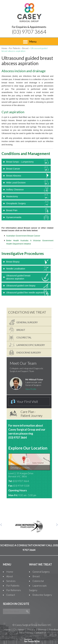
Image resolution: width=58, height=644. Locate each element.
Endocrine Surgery (29, 353)
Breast (25, 48)
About (10, 576)
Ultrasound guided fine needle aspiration (26, 293)
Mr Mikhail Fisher (34, 379)
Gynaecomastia (14, 217)
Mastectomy (12, 196)
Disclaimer (19, 629)
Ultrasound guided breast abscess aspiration (18, 277)
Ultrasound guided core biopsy (21, 286)
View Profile (31, 389)
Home (4, 48)
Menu (30, 42)
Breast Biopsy (13, 262)
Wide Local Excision (16, 183)
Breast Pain (12, 210)
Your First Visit (27, 401)
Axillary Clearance (15, 190)
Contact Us (40, 633)
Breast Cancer (13, 169)
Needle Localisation (16, 269)
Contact (11, 595)
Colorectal (24, 337)
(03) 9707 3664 (29, 32)
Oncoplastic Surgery (16, 203)
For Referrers (14, 590)
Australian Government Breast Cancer (23, 236)
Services (11, 581)
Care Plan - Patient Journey (31, 414)
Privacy (31, 629)
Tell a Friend (25, 633)
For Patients (15, 48)
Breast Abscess (14, 176)
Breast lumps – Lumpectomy (20, 162)
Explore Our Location (28, 448)
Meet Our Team (23, 363)
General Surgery (27, 322)
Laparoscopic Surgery (31, 345)
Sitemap (42, 629)
